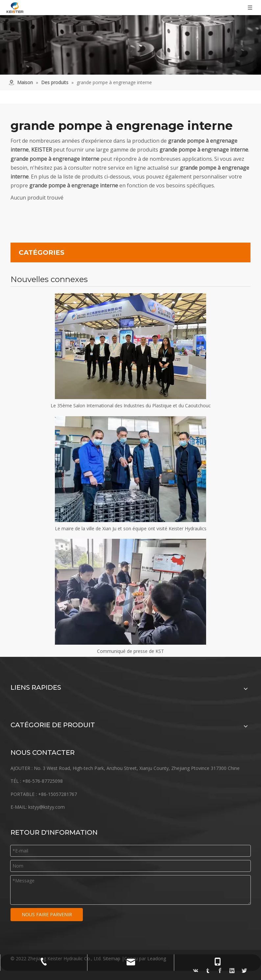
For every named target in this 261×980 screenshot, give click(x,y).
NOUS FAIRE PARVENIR (47, 914)
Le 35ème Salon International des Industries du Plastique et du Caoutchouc (131, 406)
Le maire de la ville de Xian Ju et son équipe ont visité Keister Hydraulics (131, 528)
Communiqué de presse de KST (130, 651)
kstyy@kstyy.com (47, 807)
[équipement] (130, 37)
